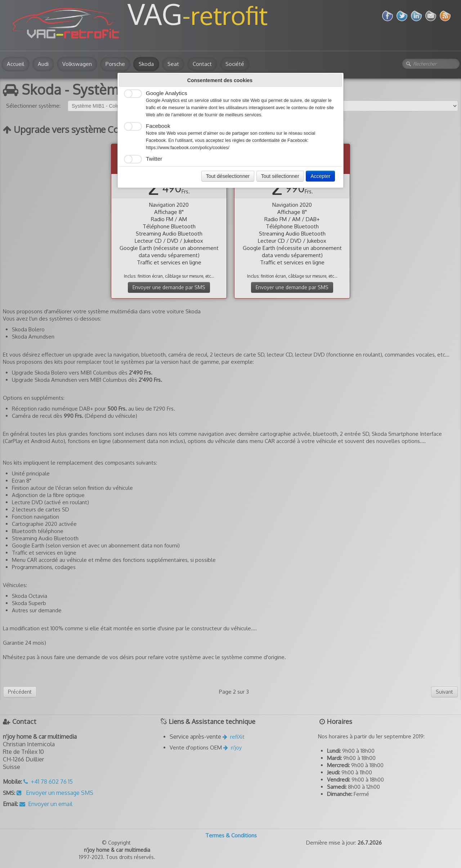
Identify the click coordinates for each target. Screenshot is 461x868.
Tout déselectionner (228, 176)
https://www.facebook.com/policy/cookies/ (188, 148)
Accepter (320, 176)
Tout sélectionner (280, 176)
